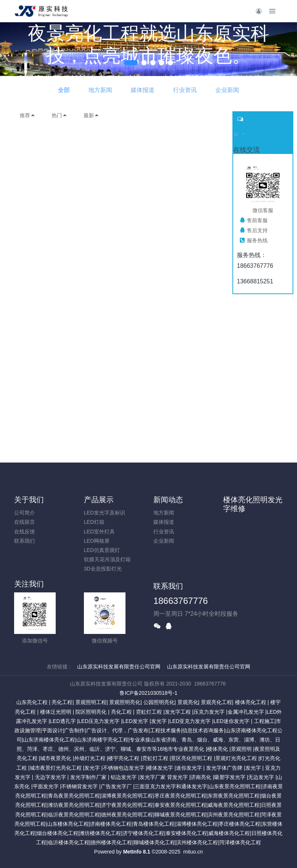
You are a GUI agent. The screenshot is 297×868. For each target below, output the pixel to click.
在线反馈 (25, 532)
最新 (91, 115)
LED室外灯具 (99, 532)
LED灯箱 (94, 522)
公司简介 (25, 513)
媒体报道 (143, 90)
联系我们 (25, 541)
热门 (59, 115)
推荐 (27, 115)
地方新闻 (100, 90)
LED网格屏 (97, 541)
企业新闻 (227, 90)
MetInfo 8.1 (136, 852)
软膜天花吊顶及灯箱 (107, 559)
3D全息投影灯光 (103, 569)
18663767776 (181, 601)
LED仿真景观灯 (102, 550)
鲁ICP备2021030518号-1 (148, 693)
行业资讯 (185, 90)
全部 (64, 90)
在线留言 (25, 522)
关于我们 (29, 500)
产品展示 (99, 500)
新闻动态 (168, 500)
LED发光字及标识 (105, 513)
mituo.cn (193, 852)
